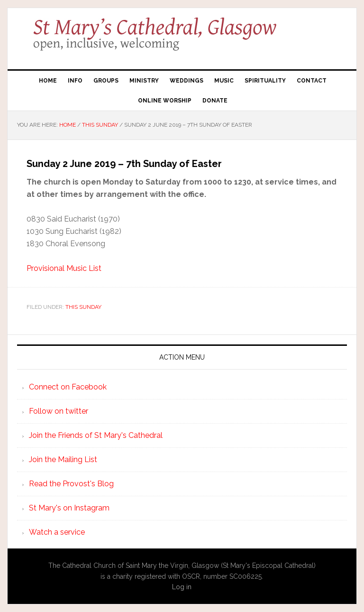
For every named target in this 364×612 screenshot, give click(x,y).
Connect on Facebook (68, 387)
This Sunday (83, 307)
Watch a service (57, 532)
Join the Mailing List (63, 459)
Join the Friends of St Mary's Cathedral (96, 435)
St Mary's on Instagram (69, 508)
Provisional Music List (64, 268)
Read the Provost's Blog (71, 484)
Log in (182, 587)
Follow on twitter (59, 411)
